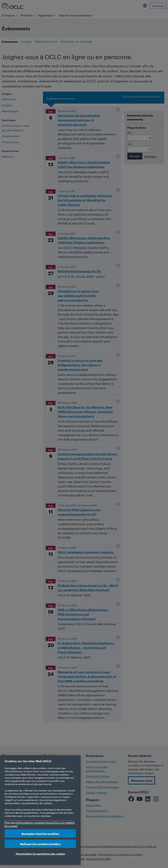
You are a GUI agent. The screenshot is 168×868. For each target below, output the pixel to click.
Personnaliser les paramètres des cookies (40, 854)
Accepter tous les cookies (40, 833)
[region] (40, 810)
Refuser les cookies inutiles (40, 844)
